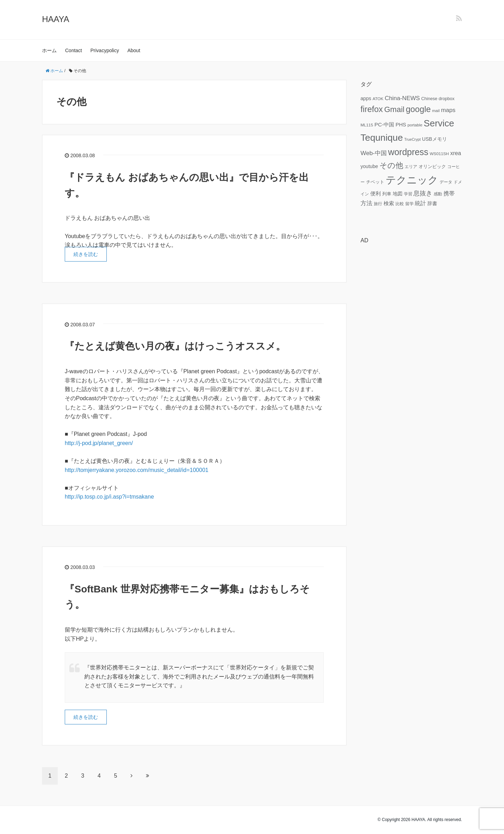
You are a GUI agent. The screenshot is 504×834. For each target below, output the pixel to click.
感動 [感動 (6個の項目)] (438, 194)
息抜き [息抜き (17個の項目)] (423, 193)
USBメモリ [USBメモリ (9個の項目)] (435, 139)
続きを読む (86, 254)
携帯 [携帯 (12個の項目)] (449, 193)
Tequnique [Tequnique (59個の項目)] (382, 138)
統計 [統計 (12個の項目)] (420, 203)
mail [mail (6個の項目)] (436, 110)
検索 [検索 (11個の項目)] (389, 203)
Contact (73, 50)
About (134, 50)
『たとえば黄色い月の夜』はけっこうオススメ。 (175, 346)
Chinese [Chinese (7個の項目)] (429, 99)
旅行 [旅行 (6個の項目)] (378, 204)
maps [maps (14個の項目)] (448, 110)
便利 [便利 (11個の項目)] (376, 193)
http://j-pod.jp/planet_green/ (99, 443)
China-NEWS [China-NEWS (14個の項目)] (402, 98)
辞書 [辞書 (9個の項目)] (432, 203)
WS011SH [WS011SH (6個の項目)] (439, 154)
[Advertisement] (411, 355)
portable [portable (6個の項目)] (415, 125)
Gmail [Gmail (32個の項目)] (394, 109)
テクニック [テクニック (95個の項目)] (412, 180)
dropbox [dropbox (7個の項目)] (446, 99)
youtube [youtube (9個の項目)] (369, 166)
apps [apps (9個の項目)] (366, 98)
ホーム (49, 50)
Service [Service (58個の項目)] (439, 123)
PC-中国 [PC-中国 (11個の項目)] (384, 124)
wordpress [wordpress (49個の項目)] (408, 152)
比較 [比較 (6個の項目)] (400, 204)
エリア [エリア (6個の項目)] (411, 166)
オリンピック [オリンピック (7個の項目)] (432, 167)
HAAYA (56, 19)
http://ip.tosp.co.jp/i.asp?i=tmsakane (109, 497)
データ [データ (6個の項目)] (446, 182)
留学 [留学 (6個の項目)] (409, 204)
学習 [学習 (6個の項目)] (408, 194)
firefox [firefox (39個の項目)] (372, 109)
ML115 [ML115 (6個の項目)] (367, 125)
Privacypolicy (105, 50)
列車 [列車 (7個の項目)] (387, 194)
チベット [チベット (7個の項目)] (375, 182)
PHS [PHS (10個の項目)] (401, 125)
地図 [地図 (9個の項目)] (398, 194)
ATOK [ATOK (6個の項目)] (378, 99)
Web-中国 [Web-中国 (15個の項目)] (374, 153)
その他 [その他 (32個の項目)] (391, 165)
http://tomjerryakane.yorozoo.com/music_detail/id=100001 (136, 470)
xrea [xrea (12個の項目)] (456, 153)
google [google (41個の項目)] (418, 109)
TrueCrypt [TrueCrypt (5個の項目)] (412, 139)
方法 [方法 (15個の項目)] (366, 203)
